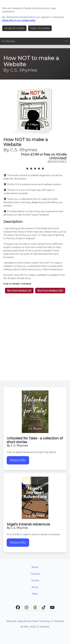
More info (20, 461)
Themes (35, 574)
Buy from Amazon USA (50, 290)
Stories (35, 580)
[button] (66, 41)
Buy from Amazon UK (19, 290)
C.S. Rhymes (8, 41)
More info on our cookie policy (19, 20)
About (35, 587)
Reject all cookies (40, 28)
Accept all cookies (14, 28)
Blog (35, 594)
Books (35, 567)
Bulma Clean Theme (35, 621)
